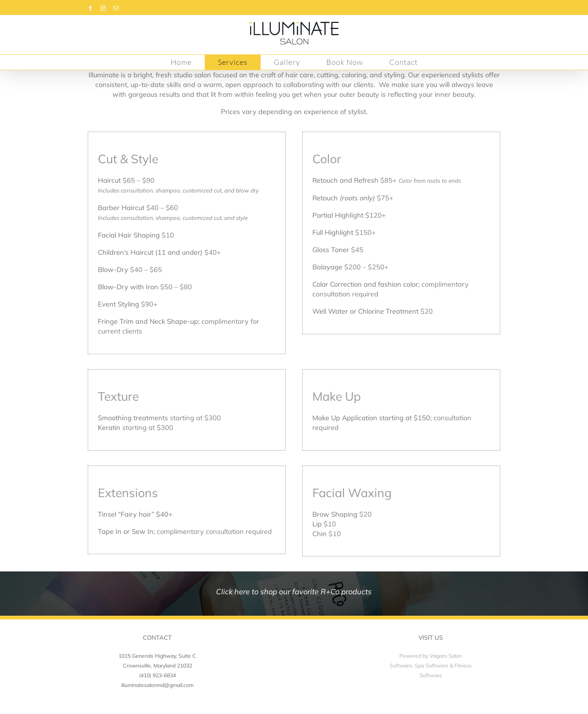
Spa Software (431, 666)
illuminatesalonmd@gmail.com (157, 685)
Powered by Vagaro (423, 656)
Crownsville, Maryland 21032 (157, 666)
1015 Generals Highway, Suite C (157, 656)
